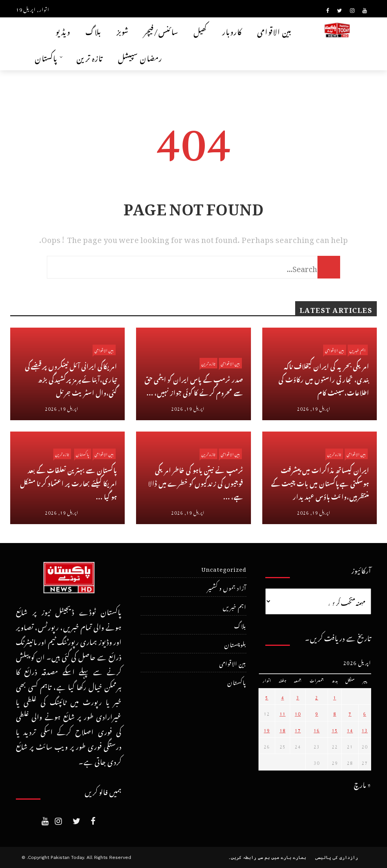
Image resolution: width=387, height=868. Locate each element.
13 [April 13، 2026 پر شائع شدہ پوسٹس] (365, 729)
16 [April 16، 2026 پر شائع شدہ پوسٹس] (317, 729)
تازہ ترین (90, 57)
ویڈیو (63, 30)
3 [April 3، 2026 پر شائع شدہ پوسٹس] (298, 696)
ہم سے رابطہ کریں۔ (249, 857)
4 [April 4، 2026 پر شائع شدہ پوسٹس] (283, 696)
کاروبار (232, 30)
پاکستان (46, 57)
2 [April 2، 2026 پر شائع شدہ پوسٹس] (317, 696)
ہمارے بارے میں (289, 857)
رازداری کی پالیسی (337, 857)
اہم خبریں (358, 350)
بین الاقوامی (274, 30)
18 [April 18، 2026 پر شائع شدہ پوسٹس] (283, 729)
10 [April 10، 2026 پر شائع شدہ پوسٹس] (298, 713)
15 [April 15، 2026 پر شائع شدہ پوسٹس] (335, 729)
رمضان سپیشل (140, 57)
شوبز (123, 30)
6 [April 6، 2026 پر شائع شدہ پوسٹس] (365, 713)
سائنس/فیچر (161, 30)
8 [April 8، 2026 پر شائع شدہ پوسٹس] (335, 713)
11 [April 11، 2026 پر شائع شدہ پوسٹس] (283, 713)
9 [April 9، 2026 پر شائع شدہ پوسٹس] (317, 713)
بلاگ (93, 30)
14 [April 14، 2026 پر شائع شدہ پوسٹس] (350, 729)
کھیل (200, 30)
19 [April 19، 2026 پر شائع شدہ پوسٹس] (267, 729)
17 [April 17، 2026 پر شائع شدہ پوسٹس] (298, 729)
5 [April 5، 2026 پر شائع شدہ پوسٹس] (267, 696)
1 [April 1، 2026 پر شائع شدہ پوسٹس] (335, 696)
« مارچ (362, 784)
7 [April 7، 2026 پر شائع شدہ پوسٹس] (350, 713)
